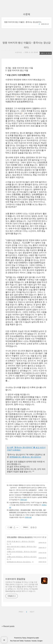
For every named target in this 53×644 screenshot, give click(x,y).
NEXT (32, 611)
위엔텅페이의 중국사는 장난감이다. (19, 562)
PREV (21, 611)
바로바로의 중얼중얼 (15, 579)
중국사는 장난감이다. (25, 537)
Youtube (34, 641)
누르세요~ (16, 450)
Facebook (28, 641)
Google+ (40, 641)
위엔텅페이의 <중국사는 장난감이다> (25, 457)
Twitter (22, 641)
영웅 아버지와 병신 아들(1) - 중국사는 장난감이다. (23, 22)
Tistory (24, 638)
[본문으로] (24, 500)
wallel (37, 638)
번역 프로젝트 (12, 537)
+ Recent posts (8, 626)
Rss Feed (13, 641)
